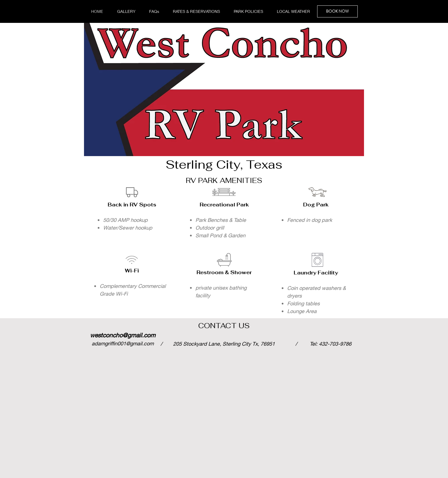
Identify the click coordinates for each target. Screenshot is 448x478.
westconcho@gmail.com (123, 335)
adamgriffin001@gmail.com (123, 343)
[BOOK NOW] (337, 11)
